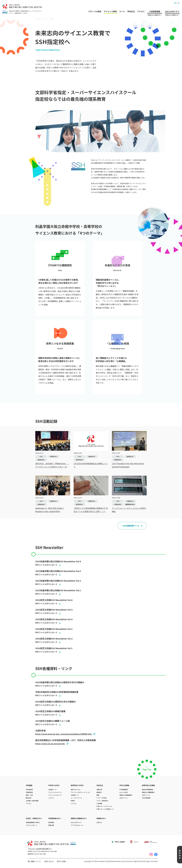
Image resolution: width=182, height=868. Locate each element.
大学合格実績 (146, 798)
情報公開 (51, 825)
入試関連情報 (154, 8)
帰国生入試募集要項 (126, 795)
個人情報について (34, 861)
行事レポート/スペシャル (104, 806)
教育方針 (29, 798)
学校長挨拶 (29, 789)
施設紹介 (99, 792)
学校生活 (130, 7)
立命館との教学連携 (32, 801)
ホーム (38, 19)
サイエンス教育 (108, 7)
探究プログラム (76, 789)
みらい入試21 (124, 792)
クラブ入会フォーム (77, 825)
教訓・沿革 (29, 795)
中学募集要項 (124, 789)
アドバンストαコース (55, 792)
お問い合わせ (49, 861)
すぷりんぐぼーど (31, 825)
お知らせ (99, 822)
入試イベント (124, 798)
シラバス (51, 798)
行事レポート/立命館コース (105, 809)
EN (179, 3)
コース (120, 7)
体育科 (73, 801)
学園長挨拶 (29, 792)
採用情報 (51, 822)
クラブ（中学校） (102, 798)
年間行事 (99, 789)
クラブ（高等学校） (103, 801)
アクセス (140, 7)
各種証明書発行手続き (33, 822)
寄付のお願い (62, 861)
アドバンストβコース (55, 795)
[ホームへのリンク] (22, 6)
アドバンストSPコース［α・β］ (81, 792)
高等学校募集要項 (147, 789)
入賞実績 (99, 803)
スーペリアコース (76, 798)
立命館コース (52, 789)
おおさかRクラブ (172, 8)
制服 (98, 795)
